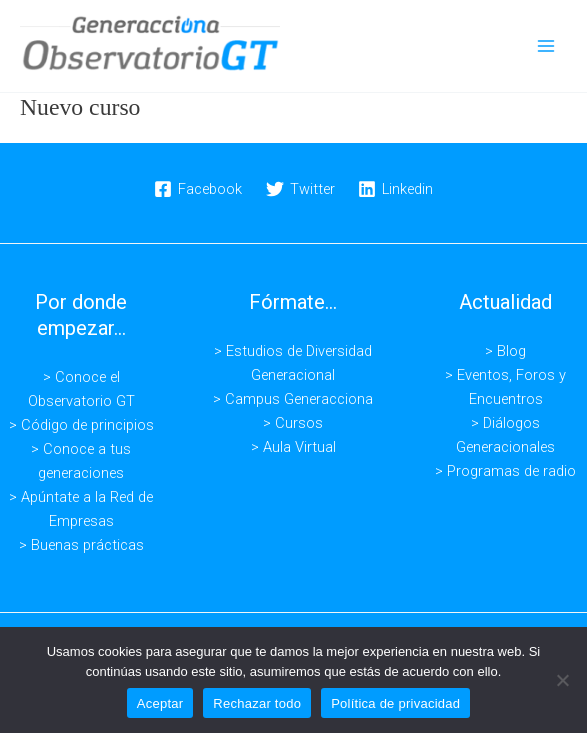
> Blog (505, 351)
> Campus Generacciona (293, 399)
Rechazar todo (257, 703)
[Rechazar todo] (562, 680)
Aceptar (160, 703)
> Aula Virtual (293, 447)
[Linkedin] (395, 189)
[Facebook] (198, 189)
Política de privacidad (395, 703)
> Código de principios (81, 425)
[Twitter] (300, 189)
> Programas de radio (505, 471)
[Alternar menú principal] (546, 46)
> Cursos (293, 423)
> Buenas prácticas (81, 545)
